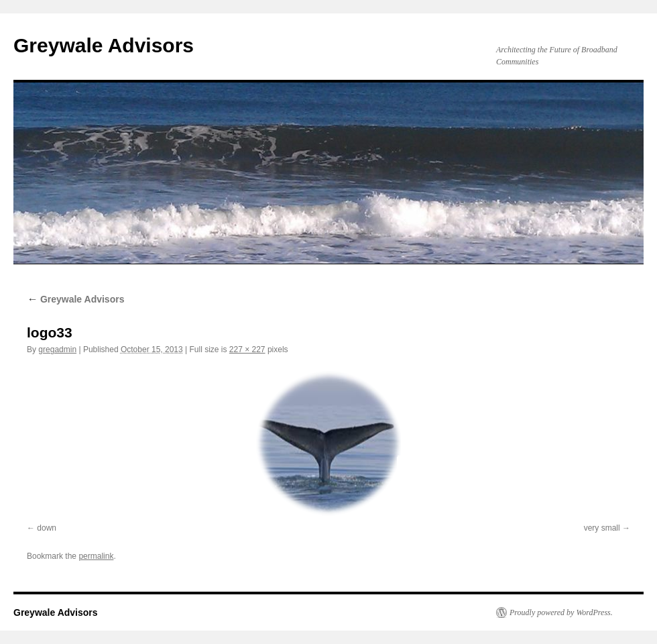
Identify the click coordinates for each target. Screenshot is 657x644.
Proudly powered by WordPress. (561, 612)
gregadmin (57, 350)
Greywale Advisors (104, 45)
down (47, 528)
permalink (96, 556)
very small (602, 528)
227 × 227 (247, 350)
